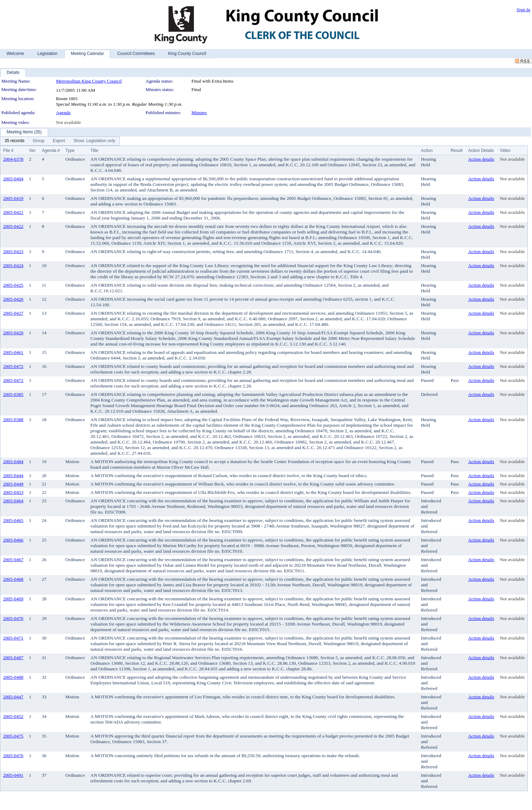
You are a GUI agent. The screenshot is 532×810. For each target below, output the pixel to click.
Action (427, 151)
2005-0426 (13, 299)
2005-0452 (13, 716)
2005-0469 (13, 599)
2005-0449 (13, 484)
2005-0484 (13, 462)
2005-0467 (13, 560)
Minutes (199, 113)
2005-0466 (13, 540)
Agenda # (51, 151)
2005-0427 (13, 313)
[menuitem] (15, 141)
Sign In (523, 10)
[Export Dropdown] (59, 141)
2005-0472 (13, 366)
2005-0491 (13, 775)
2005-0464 (13, 501)
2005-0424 (13, 266)
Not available (68, 122)
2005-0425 (13, 285)
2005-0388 (13, 420)
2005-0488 (13, 677)
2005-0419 (13, 198)
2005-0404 (13, 179)
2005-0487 (13, 658)
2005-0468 (13, 579)
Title (94, 151)
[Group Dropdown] (39, 141)
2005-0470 (13, 618)
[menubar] (60, 141)
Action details (481, 159)
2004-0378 (13, 159)
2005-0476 (13, 756)
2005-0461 (13, 352)
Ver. (33, 151)
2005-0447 (13, 697)
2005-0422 (13, 226)
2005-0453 (13, 492)
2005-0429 (13, 333)
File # (8, 151)
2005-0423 (13, 252)
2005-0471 (13, 638)
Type (70, 151)
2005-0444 (13, 476)
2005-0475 (13, 736)
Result (456, 151)
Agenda (63, 113)
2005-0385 (13, 394)
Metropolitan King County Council (89, 81)
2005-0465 (13, 520)
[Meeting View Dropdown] (94, 141)
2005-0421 (13, 212)
